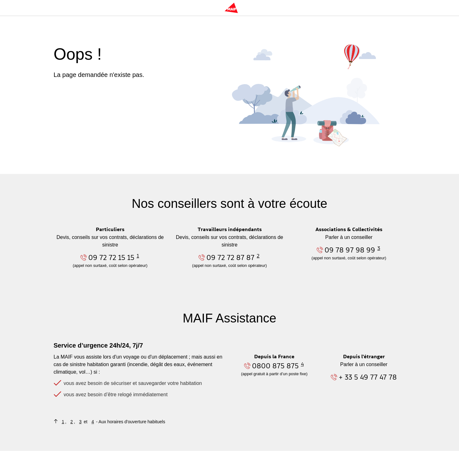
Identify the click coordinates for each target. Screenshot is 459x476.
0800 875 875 (275, 366)
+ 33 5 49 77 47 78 (368, 377)
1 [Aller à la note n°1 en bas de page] (138, 256)
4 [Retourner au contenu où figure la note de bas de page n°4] (93, 422)
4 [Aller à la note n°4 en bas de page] (302, 364)
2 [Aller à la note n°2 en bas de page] (258, 256)
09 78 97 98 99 (350, 250)
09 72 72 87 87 (230, 257)
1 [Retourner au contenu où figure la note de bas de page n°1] (63, 422)
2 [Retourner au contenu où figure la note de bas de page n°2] (72, 422)
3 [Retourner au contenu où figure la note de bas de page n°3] (80, 422)
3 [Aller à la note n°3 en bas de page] (379, 248)
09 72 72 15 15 (111, 257)
